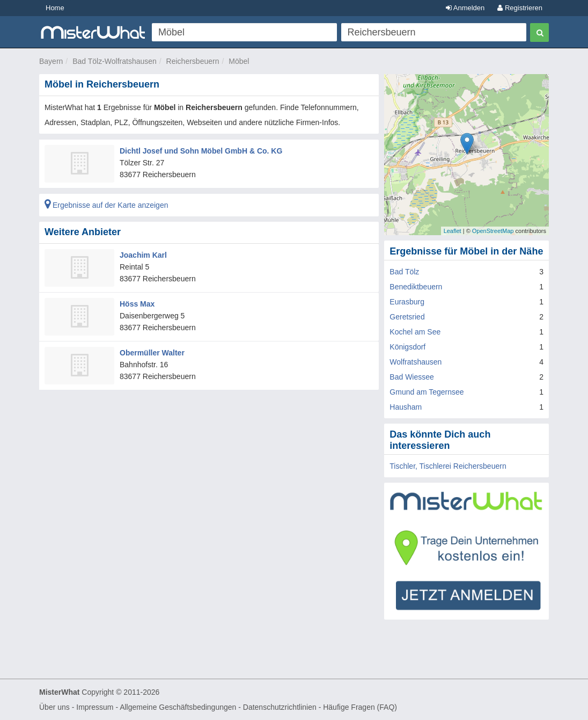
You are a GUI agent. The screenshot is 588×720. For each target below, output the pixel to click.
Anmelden (465, 8)
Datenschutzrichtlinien (280, 707)
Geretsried (407, 317)
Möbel (239, 61)
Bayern (51, 61)
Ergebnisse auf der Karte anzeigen (106, 205)
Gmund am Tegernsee (427, 392)
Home (55, 8)
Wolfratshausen (416, 362)
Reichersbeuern (193, 61)
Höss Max (137, 304)
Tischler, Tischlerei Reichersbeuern (448, 466)
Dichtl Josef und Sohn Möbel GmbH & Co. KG (201, 151)
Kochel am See (415, 332)
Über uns (54, 707)
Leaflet (453, 231)
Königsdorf (407, 347)
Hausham (406, 407)
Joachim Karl (143, 255)
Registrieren (520, 8)
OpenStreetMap (493, 231)
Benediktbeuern (416, 287)
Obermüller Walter (152, 353)
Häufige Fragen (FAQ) (360, 707)
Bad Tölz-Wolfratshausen (115, 61)
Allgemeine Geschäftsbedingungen (178, 707)
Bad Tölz (404, 272)
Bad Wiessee (411, 377)
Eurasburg (407, 302)
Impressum (95, 707)
